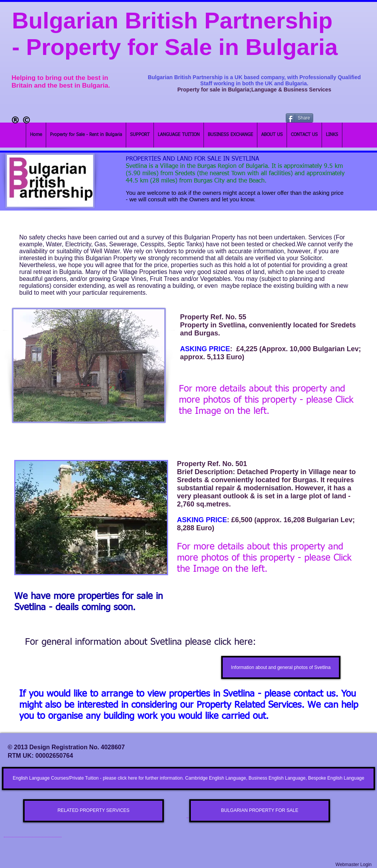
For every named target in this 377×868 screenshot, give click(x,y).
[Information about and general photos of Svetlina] (281, 667)
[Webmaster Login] (354, 865)
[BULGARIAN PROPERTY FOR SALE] (260, 811)
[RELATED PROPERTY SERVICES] (93, 811)
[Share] (299, 118)
